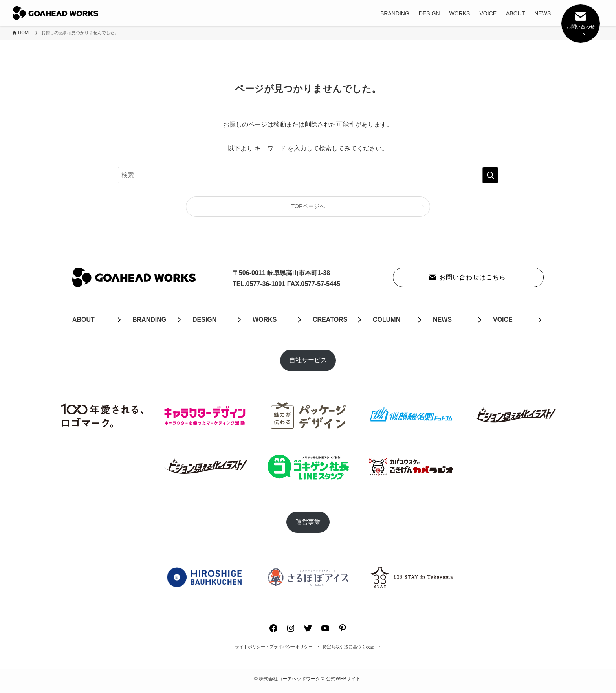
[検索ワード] (308, 175)
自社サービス (308, 360)
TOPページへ (308, 206)
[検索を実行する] (490, 175)
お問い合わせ (581, 23)
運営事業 (308, 522)
